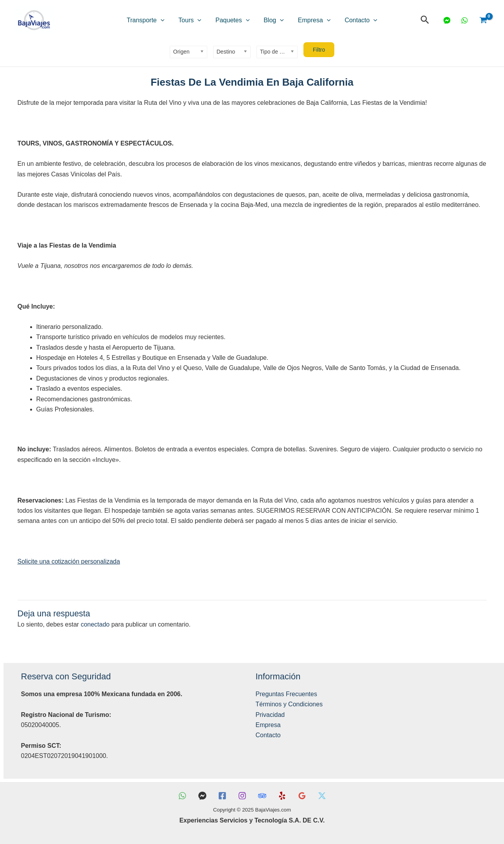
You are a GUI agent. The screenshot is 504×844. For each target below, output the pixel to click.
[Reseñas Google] (302, 796)
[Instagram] (242, 796)
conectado (95, 624)
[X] (322, 796)
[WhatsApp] (465, 20)
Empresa (303, 20)
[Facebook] (222, 796)
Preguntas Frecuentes (286, 694)
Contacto (341, 20)
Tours (202, 20)
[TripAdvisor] (262, 796)
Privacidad (270, 715)
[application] (180, 20)
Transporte (165, 20)
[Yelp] (282, 796)
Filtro (319, 50)
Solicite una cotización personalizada (69, 561)
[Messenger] (447, 20)
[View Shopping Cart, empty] (483, 20)
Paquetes (236, 20)
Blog (270, 20)
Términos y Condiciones (289, 704)
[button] (425, 20)
